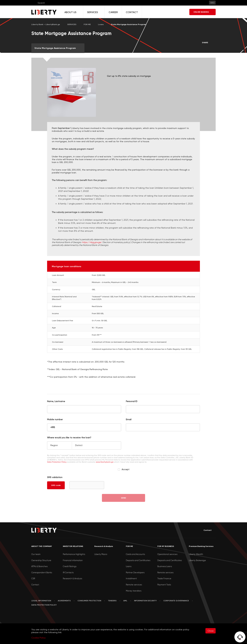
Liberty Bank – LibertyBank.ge (46, 24)
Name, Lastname (56, 401)
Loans (101, 24)
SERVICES (72, 24)
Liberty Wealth (196, 554)
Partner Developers (135, 573)
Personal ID (132, 401)
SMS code (56, 485)
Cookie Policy (38, 638)
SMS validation (55, 477)
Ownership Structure (41, 560)
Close (211, 631)
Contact (205, 530)
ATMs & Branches (39, 566)
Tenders (112, 601)
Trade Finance (164, 579)
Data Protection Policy (57, 462)
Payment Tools (164, 585)
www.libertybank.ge (105, 462)
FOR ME (87, 24)
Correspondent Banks (42, 573)
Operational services (167, 554)
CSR (33, 579)
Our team (36, 554)
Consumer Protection (89, 601)
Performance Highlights (74, 554)
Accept (125, 469)
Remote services (134, 585)
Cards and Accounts (135, 554)
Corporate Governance (176, 601)
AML (125, 601)
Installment (131, 579)
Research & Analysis (72, 579)
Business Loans (165, 566)
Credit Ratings (70, 566)
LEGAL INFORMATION (41, 601)
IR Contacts (68, 573)
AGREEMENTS (64, 601)
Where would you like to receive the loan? (69, 438)
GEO (212, 3)
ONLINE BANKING (202, 12)
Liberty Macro (101, 554)
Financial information (73, 560)
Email (129, 419)
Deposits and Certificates (138, 560)
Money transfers (134, 591)
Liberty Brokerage (197, 560)
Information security (145, 601)
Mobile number (55, 419)
